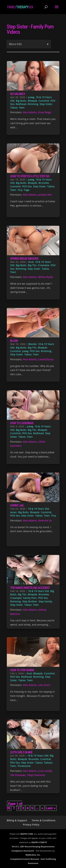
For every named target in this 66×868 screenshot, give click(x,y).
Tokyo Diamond (36, 775)
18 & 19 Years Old (38, 509)
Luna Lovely (45, 771)
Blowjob (32, 101)
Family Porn (30, 598)
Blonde (32, 344)
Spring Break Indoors (24, 259)
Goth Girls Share (21, 752)
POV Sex (27, 186)
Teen (22, 108)
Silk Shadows (18, 775)
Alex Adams (30, 112)
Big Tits (32, 265)
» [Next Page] (42, 808)
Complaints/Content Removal (25, 859)
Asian (13, 512)
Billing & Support (17, 820)
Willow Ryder (46, 277)
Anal (31, 262)
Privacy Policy (31, 825)
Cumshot (44, 101)
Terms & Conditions (44, 820)
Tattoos (48, 763)
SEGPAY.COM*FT (39, 842)
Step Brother (30, 601)
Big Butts (21, 101)
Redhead (21, 104)
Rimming (33, 104)
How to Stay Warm (22, 670)
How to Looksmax (22, 423)
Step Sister (46, 104)
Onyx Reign (45, 112)
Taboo (14, 108)
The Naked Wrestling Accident (30, 588)
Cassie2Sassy (46, 359)
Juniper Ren (45, 195)
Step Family (45, 601)
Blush (14, 341)
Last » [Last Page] (51, 808)
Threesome (24, 766)
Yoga (27, 190)
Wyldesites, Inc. (33, 855)
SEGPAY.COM (26, 834)
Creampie (44, 265)
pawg (31, 97)
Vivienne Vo (45, 520)
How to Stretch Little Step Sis (30, 176)
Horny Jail (17, 505)
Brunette (44, 183)
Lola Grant (44, 685)
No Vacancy (18, 94)
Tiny (20, 190)
